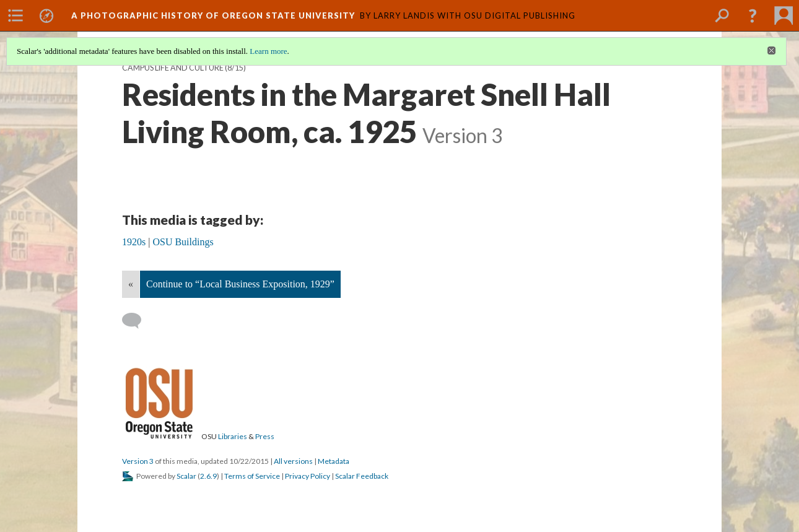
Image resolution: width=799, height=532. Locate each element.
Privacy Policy (308, 476)
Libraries (233, 436)
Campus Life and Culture (173, 68)
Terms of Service (252, 476)
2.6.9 (208, 476)
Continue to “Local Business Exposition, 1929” (240, 284)
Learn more (268, 51)
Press (265, 436)
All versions (293, 461)
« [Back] (131, 284)
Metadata (334, 461)
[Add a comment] (137, 321)
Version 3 (138, 461)
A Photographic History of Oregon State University (213, 15)
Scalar (186, 476)
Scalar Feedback (362, 476)
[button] (753, 15)
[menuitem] (15, 15)
